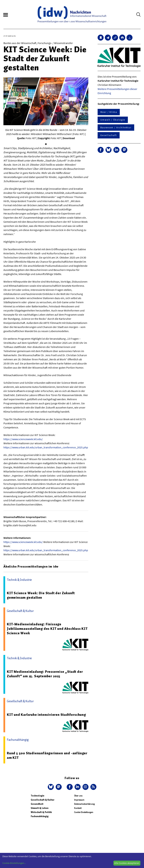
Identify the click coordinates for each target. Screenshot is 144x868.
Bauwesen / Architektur (116, 127)
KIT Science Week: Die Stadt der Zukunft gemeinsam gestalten (41, 595)
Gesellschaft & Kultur (43, 800)
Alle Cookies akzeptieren (127, 863)
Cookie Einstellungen (84, 812)
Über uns (78, 796)
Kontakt (78, 808)
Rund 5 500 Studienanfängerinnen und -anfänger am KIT (47, 755)
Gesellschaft (109, 135)
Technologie (38, 796)
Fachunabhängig (40, 816)
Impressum (79, 800)
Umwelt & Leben (40, 808)
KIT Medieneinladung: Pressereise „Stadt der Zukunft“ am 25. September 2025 (45, 674)
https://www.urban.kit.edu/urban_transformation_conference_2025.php (46, 447)
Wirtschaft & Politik (41, 812)
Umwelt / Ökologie (113, 120)
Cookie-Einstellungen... (14, 863)
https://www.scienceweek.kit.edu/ (23, 439)
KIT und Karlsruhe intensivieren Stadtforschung (46, 715)
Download (69, 138)
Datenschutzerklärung (84, 804)
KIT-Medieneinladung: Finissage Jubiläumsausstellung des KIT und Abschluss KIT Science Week (47, 629)
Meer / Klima (109, 112)
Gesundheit (37, 804)
